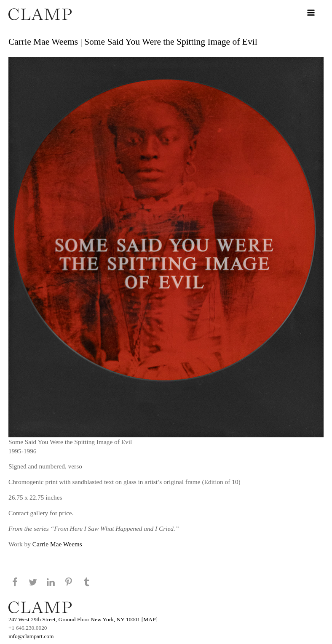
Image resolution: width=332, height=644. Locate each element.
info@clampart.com (31, 636)
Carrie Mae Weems (57, 544)
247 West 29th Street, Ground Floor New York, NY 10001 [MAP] (83, 619)
